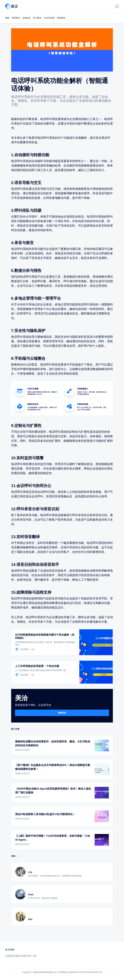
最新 (7, 18)
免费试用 (62, 713)
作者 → (15, 856)
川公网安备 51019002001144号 (70, 972)
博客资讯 (16, 18)
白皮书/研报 (49, 18)
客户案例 (37, 18)
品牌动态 (26, 18)
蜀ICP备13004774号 (93, 972)
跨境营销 (61, 18)
